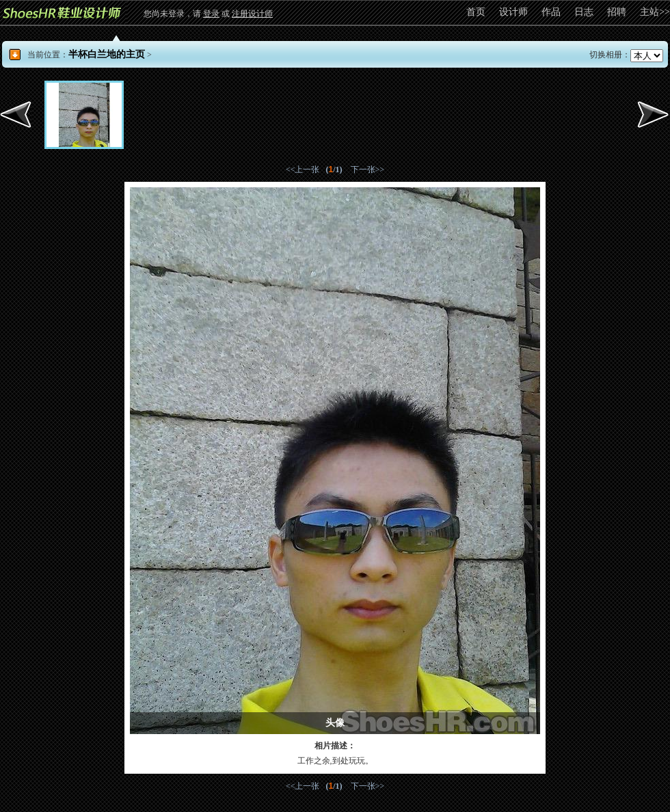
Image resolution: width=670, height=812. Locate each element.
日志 (584, 12)
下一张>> (368, 170)
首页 (476, 12)
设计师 (513, 12)
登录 (211, 14)
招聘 (617, 12)
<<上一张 (303, 170)
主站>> (655, 12)
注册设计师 (252, 14)
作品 (551, 12)
